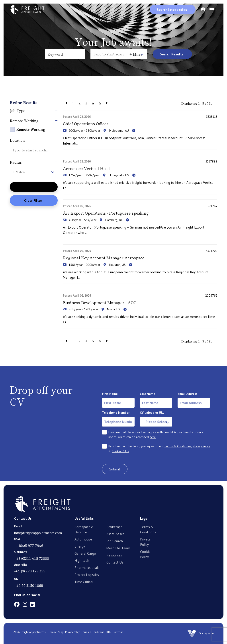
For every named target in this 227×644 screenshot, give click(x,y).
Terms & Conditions (178, 446)
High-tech (82, 560)
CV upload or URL (152, 413)
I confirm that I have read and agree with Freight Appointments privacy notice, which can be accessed (156, 435)
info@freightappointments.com (38, 533)
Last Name (148, 394)
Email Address (187, 394)
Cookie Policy (120, 451)
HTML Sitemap (115, 632)
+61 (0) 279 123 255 (30, 571)
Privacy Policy (201, 446)
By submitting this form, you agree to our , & (159, 449)
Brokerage (114, 527)
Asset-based (115, 534)
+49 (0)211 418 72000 (32, 558)
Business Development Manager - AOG (100, 302)
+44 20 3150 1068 (29, 585)
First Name (110, 394)
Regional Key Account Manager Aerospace (103, 258)
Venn (211, 633)
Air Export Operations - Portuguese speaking (105, 213)
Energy (80, 546)
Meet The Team (118, 548)
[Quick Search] (173, 10)
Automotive (83, 539)
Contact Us (115, 562)
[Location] (109, 54)
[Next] (107, 103)
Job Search (115, 541)
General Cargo (85, 553)
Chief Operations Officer (85, 123)
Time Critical (84, 581)
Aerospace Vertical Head (86, 168)
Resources (114, 555)
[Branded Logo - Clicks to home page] (27, 10)
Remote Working (31, 129)
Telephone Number (116, 413)
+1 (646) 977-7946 (29, 545)
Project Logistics (87, 574)
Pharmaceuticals (87, 567)
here (153, 437)
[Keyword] (65, 54)
